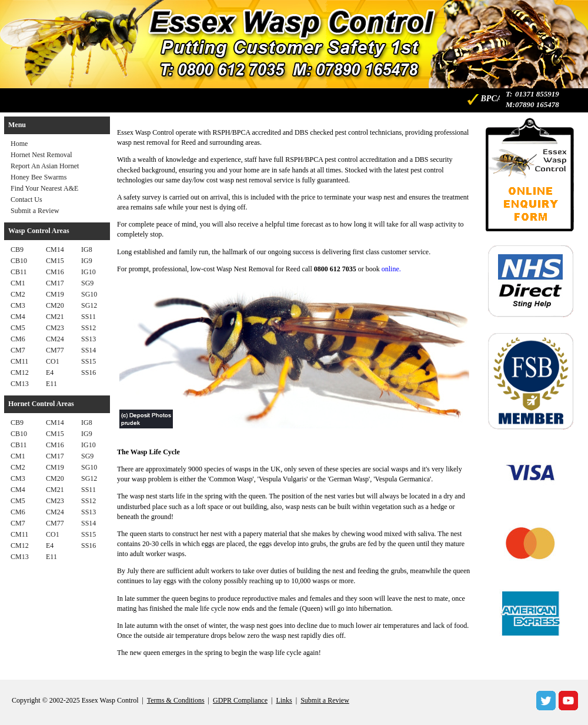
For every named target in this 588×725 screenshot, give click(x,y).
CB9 (17, 250)
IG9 (87, 261)
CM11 (19, 361)
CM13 (20, 384)
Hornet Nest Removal (41, 155)
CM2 (18, 294)
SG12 (89, 305)
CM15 (55, 261)
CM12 (20, 373)
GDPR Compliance (240, 700)
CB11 (19, 272)
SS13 (88, 339)
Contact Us (26, 199)
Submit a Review (35, 211)
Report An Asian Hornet (45, 166)
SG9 (87, 283)
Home (19, 144)
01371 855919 (537, 94)
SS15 (88, 361)
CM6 (18, 339)
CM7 (18, 350)
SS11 (88, 317)
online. (391, 269)
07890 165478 (537, 104)
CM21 (55, 317)
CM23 (55, 328)
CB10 (19, 261)
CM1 (18, 283)
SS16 (88, 373)
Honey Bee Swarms (39, 177)
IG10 (88, 272)
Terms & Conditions (176, 700)
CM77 (55, 350)
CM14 (55, 250)
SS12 (88, 328)
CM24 (55, 339)
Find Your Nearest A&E (44, 188)
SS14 (88, 350)
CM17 (55, 283)
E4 (50, 373)
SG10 (89, 294)
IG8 (87, 250)
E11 (51, 384)
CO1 (53, 361)
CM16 (55, 272)
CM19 (55, 294)
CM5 (18, 328)
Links (284, 700)
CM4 (18, 317)
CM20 (55, 305)
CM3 (18, 305)
